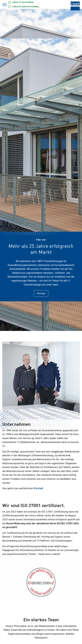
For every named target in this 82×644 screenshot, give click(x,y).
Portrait (38, 488)
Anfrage (41, 293)
